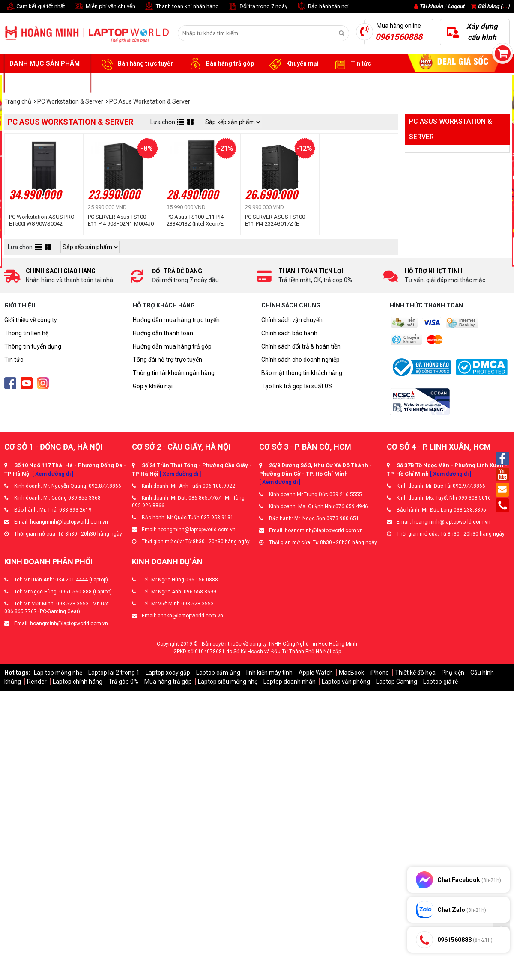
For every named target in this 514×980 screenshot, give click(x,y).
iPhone (380, 673)
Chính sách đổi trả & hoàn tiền (301, 346)
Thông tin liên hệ (26, 333)
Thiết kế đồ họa (415, 673)
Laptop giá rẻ (441, 682)
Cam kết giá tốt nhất (35, 7)
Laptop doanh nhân (290, 682)
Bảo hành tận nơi (322, 7)
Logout (456, 6)
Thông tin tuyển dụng (33, 346)
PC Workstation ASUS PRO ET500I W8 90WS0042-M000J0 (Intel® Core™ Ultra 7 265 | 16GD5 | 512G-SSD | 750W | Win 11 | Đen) (42, 220)
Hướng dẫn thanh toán (163, 333)
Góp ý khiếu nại (153, 386)
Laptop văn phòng (346, 682)
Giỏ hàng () (490, 6)
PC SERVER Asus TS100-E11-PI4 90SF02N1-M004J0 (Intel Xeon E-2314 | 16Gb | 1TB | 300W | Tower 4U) (121, 220)
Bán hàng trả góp (220, 64)
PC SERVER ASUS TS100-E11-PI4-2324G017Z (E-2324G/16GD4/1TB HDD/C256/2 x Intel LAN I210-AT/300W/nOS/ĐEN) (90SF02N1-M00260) (276, 220)
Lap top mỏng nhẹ (58, 673)
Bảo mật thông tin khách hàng (302, 373)
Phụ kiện (453, 673)
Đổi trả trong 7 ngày (257, 7)
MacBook (351, 673)
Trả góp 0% (123, 682)
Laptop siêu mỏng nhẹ (228, 682)
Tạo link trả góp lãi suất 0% (297, 386)
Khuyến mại (293, 64)
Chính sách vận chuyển (292, 320)
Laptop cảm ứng (218, 673)
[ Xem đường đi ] (53, 474)
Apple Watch (316, 673)
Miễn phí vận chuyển (105, 7)
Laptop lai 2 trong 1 (114, 673)
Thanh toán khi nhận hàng (181, 7)
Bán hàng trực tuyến (136, 64)
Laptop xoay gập (168, 673)
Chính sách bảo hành (289, 333)
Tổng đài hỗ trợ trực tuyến (167, 360)
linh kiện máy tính (269, 673)
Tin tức (351, 64)
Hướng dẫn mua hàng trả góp (172, 346)
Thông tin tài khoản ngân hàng (174, 373)
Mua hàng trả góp (168, 682)
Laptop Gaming (397, 682)
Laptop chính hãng (78, 682)
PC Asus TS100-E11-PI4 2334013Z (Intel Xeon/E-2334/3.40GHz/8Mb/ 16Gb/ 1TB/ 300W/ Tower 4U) (200, 220)
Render (37, 682)
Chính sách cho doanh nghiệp (300, 360)
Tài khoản (431, 6)
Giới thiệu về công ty (31, 320)
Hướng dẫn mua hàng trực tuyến (176, 320)
